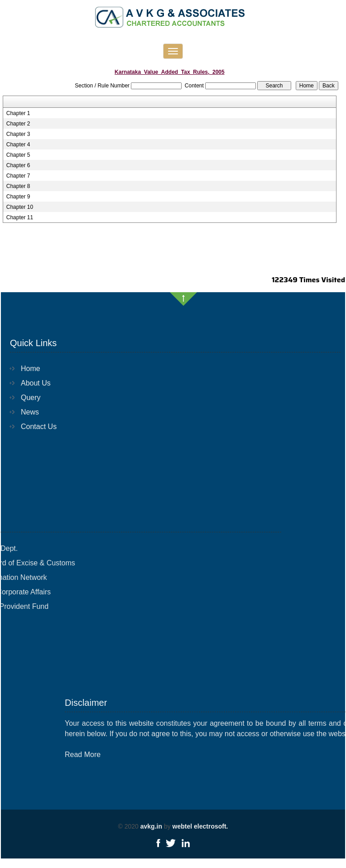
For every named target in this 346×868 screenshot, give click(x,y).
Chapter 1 (18, 113)
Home (24, 369)
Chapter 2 (18, 124)
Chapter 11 (20, 217)
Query (24, 398)
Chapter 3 (18, 134)
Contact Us (32, 427)
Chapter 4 (18, 145)
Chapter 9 (18, 197)
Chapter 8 (18, 186)
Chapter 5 (18, 155)
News (24, 412)
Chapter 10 (20, 207)
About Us (29, 383)
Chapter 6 (18, 165)
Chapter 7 (18, 176)
